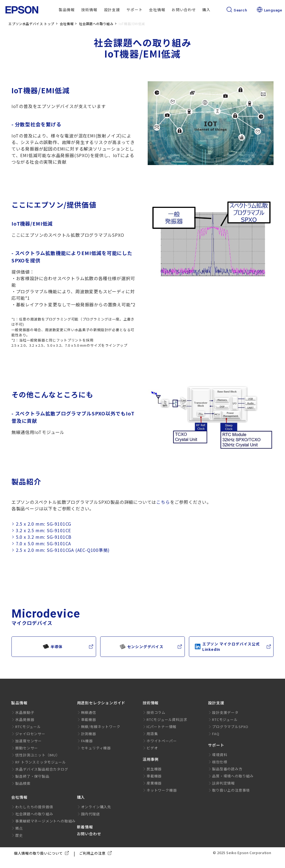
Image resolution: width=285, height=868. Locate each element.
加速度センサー (29, 741)
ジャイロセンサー (30, 734)
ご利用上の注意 (97, 853)
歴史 (19, 835)
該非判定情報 (223, 783)
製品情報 (67, 10)
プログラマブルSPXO (230, 727)
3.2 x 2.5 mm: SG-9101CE (43, 530)
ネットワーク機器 (162, 790)
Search (237, 10)
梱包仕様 (220, 762)
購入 (206, 10)
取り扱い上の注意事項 (231, 790)
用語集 (152, 734)
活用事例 (151, 759)
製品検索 (23, 783)
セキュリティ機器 (96, 748)
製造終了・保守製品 (32, 776)
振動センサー (27, 748)
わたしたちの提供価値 (34, 807)
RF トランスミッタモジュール (41, 762)
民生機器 (154, 769)
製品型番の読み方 (227, 769)
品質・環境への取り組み (233, 776)
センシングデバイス (141, 646)
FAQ (216, 734)
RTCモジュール (28, 727)
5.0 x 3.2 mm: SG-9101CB (44, 537)
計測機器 (89, 734)
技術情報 (89, 10)
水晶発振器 (25, 719)
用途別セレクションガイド (101, 703)
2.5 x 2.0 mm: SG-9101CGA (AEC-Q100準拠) (63, 550)
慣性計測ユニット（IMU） (37, 755)
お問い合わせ (184, 10)
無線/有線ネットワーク (101, 727)
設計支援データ (225, 712)
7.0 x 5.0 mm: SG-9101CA (43, 544)
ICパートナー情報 (161, 727)
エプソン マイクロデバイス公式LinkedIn (227, 646)
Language (270, 10)
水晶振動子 (25, 712)
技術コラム (156, 712)
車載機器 (89, 719)
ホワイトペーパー (162, 741)
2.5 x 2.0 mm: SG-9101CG (44, 524)
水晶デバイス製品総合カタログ (42, 769)
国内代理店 (90, 814)
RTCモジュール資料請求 (167, 719)
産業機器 (154, 783)
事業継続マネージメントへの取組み (45, 821)
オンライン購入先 (96, 807)
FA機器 (87, 741)
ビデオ (152, 748)
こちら (163, 502)
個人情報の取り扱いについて (42, 853)
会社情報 (157, 10)
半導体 (53, 646)
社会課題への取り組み (34, 814)
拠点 (19, 828)
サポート (134, 10)
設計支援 (112, 10)
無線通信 (89, 712)
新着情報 (85, 827)
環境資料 (220, 755)
